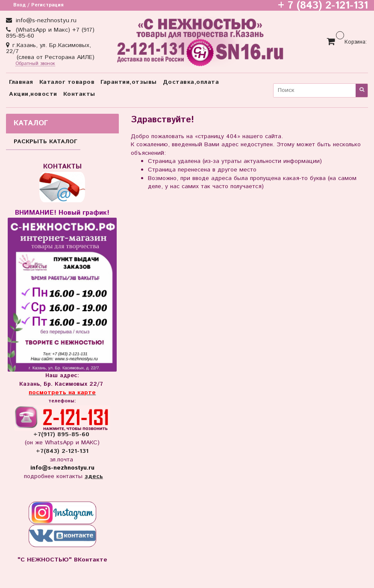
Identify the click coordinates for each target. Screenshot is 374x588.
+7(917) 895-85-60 (62, 434)
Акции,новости (33, 94)
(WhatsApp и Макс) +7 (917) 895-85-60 (50, 33)
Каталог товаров (67, 82)
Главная (21, 82)
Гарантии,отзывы (129, 82)
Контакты (79, 94)
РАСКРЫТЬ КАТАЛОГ (46, 142)
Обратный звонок (35, 64)
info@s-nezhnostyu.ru (45, 21)
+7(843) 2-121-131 (62, 451)
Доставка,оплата (191, 82)
